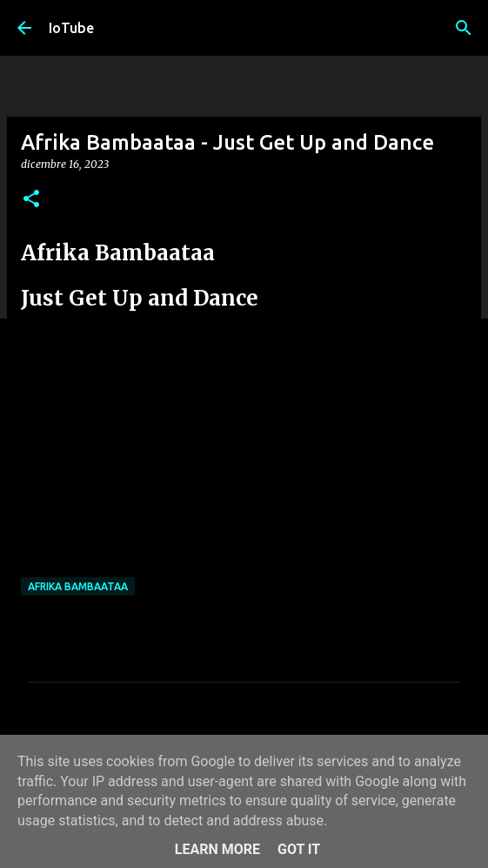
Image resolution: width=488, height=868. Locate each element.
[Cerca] (464, 28)
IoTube (71, 28)
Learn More (217, 849)
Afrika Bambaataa (78, 586)
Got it (299, 849)
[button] (31, 200)
